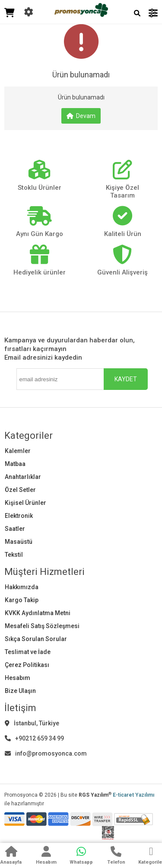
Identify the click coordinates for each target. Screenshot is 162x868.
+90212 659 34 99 (34, 738)
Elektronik (19, 516)
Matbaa (15, 464)
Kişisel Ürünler (25, 503)
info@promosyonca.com (46, 753)
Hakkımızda (22, 587)
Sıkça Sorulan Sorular (36, 639)
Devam (81, 116)
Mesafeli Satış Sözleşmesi (42, 626)
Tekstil (14, 555)
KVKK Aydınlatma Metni (38, 613)
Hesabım (17, 678)
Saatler (15, 529)
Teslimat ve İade (28, 652)
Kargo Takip (22, 600)
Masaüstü (19, 542)
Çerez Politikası (27, 665)
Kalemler (18, 451)
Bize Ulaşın (20, 691)
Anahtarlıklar (23, 477)
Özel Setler (20, 490)
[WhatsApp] (81, 856)
